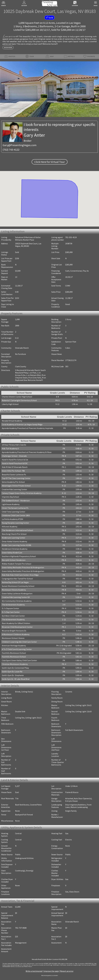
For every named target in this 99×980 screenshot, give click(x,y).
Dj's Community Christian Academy (17, 601)
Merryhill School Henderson (14, 560)
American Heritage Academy (14, 646)
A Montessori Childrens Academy (16, 634)
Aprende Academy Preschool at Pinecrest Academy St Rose (27, 452)
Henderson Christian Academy (15, 549)
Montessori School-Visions (13, 638)
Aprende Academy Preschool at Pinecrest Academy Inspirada (27, 428)
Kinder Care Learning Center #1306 (16, 545)
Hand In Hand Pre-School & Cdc (15, 460)
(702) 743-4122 (11, 150)
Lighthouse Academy (11, 504)
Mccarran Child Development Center (17, 627)
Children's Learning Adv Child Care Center (19, 642)
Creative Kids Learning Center (14, 489)
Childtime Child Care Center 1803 (16, 515)
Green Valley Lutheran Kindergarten (17, 593)
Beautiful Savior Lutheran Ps (14, 475)
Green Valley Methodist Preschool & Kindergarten (23, 567)
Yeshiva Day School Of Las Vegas (15, 582)
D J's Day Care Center (11, 612)
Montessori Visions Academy (14, 590)
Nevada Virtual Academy (12, 421)
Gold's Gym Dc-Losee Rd (12, 672)
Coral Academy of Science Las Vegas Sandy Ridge (22, 424)
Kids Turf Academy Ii (10, 448)
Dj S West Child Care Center (13, 616)
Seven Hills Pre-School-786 (13, 471)
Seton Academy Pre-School (13, 482)
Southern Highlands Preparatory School (19, 556)
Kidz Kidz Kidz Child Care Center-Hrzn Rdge (20, 575)
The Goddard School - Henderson (16, 501)
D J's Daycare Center (10, 608)
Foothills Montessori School (14, 653)
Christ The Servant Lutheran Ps (15, 508)
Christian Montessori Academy (15, 664)
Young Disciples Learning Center (15, 523)
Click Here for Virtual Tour (50, 162)
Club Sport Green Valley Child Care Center (19, 660)
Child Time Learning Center (14, 512)
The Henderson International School (17, 530)
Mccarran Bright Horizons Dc (14, 631)
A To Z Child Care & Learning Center (17, 649)
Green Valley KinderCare (12, 553)
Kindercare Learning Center (14, 538)
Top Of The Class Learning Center (16, 478)
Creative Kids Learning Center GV (16, 597)
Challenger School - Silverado (14, 456)
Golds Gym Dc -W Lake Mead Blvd (16, 679)
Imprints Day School (10, 497)
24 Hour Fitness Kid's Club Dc (14, 445)
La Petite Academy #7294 (12, 519)
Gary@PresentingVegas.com (20, 145)
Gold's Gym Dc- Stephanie (13, 675)
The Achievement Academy (13, 605)
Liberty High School (10, 404)
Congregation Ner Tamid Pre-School (17, 579)
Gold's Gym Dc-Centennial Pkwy (15, 668)
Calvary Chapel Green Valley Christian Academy (22, 493)
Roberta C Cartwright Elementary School (19, 400)
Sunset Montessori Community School (18, 586)
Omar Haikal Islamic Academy (14, 541)
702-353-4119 (71, 237)
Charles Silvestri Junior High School (17, 397)
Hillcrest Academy (10, 527)
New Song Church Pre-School (14, 534)
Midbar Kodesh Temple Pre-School (17, 564)
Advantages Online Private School (16, 486)
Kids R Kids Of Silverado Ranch (15, 467)
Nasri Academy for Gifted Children (16, 623)
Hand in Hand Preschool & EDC (15, 463)
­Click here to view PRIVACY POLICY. (24, 967)
